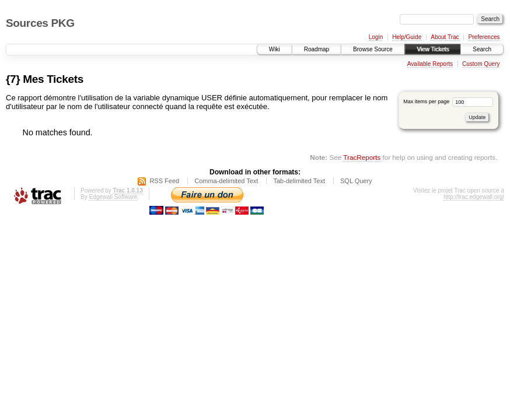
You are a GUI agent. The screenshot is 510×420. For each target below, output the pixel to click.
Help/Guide (407, 37)
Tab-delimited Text (299, 181)
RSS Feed (164, 181)
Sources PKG (40, 23)
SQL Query (356, 181)
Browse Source (373, 49)
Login (376, 37)
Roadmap (317, 49)
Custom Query (481, 64)
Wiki (275, 49)
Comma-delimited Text (226, 181)
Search (482, 49)
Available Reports (430, 64)
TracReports (362, 157)
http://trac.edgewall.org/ (474, 197)
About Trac (445, 37)
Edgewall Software (113, 197)
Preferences (484, 37)
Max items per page (448, 101)
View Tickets (433, 49)
